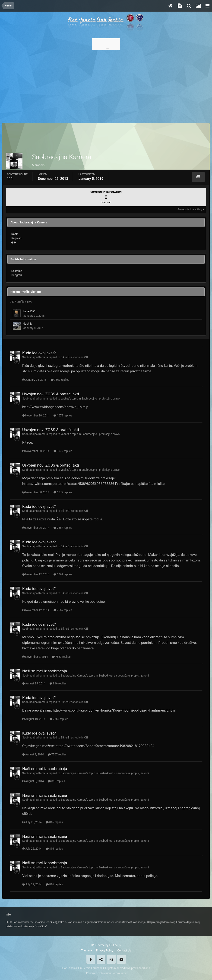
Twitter (101, 959)
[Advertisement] (106, 85)
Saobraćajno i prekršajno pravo (101, 399)
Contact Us (124, 951)
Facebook (91, 959)
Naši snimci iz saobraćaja (45, 671)
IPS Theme (98, 945)
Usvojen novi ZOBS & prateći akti (51, 394)
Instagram (111, 959)
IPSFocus (115, 945)
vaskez (65, 399)
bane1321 (30, 311)
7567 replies (60, 380)
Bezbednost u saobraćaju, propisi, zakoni (124, 676)
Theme (87, 951)
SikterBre (66, 357)
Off (86, 357)
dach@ (28, 324)
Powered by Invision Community (106, 973)
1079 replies (63, 416)
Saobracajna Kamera (35, 357)
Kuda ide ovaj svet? (39, 353)
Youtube (121, 959)
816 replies (58, 683)
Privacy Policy (105, 951)
